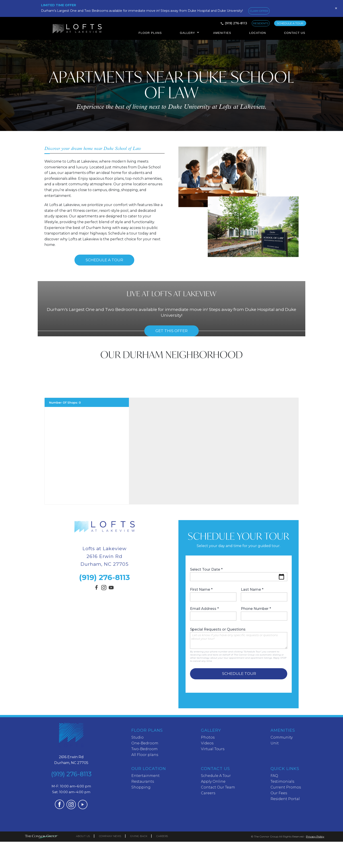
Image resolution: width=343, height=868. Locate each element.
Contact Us (295, 33)
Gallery (188, 33)
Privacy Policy (315, 836)
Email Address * (213, 614)
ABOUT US (83, 836)
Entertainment (146, 776)
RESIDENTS (261, 23)
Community (282, 737)
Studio (137, 737)
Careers (208, 793)
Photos (208, 737)
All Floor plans (145, 755)
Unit (275, 743)
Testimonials (282, 781)
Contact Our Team (218, 787)
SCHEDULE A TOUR (290, 23)
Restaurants (143, 781)
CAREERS (162, 836)
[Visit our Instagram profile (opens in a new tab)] (104, 589)
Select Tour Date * (239, 574)
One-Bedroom (145, 743)
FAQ (274, 776)
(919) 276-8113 (236, 23)
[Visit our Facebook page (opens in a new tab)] (97, 589)
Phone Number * (264, 614)
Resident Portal (285, 799)
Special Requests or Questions (239, 638)
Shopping (141, 787)
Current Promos (286, 787)
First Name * (213, 594)
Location (258, 33)
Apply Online (213, 781)
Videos (207, 743)
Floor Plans (150, 33)
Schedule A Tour (104, 260)
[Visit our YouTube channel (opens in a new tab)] (111, 590)
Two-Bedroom (145, 749)
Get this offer (171, 331)
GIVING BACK (139, 836)
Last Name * (264, 594)
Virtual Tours (213, 749)
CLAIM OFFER (259, 11)
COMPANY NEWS (110, 836)
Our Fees (279, 793)
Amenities (222, 33)
